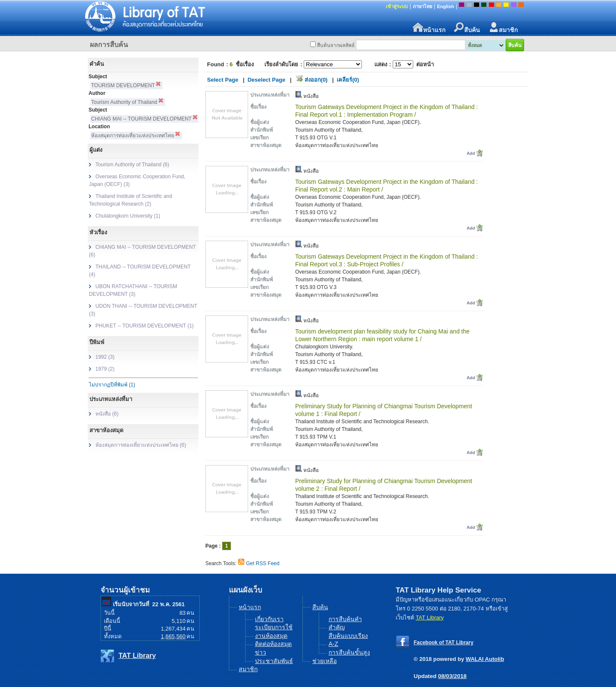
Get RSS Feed (263, 563)
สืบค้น (467, 28)
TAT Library (137, 656)
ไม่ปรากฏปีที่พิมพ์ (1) (112, 385)
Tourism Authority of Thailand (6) (132, 165)
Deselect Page (267, 80)
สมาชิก (503, 28)
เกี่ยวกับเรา (269, 619)
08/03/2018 (452, 676)
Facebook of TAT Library (444, 643)
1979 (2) (105, 369)
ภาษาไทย (422, 6)
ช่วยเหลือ (324, 661)
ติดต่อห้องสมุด (273, 644)
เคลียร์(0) (348, 80)
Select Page (223, 80)
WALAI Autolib (485, 659)
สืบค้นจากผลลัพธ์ (336, 45)
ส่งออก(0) (316, 80)
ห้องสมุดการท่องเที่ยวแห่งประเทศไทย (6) (141, 445)
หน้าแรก (429, 28)
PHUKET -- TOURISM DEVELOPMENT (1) (145, 326)
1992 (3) (105, 357)
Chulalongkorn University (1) (128, 216)
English (446, 6)
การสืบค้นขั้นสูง (349, 652)
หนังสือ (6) (107, 414)
